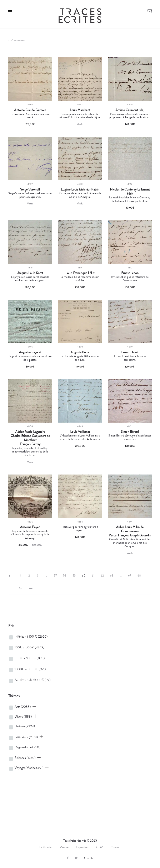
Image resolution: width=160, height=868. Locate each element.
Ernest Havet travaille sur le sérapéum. (130, 358)
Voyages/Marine (29, 768)
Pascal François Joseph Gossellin (130, 535)
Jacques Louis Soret (30, 273)
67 (130, 575)
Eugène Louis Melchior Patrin (80, 189)
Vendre (64, 847)
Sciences (25, 758)
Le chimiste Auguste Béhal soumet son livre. (80, 358)
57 (55, 575)
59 (74, 575)
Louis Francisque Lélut (80, 273)
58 (65, 575)
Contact (116, 847)
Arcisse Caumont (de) (130, 110)
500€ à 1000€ (30, 658)
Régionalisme (27, 747)
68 (139, 575)
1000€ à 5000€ (30, 669)
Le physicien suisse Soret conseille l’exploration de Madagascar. (30, 278)
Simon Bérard (130, 432)
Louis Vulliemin (80, 432)
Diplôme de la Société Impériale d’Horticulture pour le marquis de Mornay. (30, 534)
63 (112, 575)
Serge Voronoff (30, 189)
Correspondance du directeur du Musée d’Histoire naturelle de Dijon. (80, 116)
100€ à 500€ (30, 647)
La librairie (46, 847)
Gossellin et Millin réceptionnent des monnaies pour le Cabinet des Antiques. (130, 543)
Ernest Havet (130, 352)
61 (93, 575)
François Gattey (30, 444)
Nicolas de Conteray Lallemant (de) (130, 192)
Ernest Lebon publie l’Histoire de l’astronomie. (130, 278)
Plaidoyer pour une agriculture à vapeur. (80, 528)
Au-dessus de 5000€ (33, 680)
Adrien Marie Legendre (30, 432)
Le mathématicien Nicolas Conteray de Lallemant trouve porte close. (130, 199)
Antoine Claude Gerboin (30, 110)
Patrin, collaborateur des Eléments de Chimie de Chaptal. (80, 195)
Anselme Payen (30, 527)
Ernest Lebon (130, 273)
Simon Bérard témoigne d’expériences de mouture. (130, 437)
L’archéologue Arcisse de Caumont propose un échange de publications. (130, 116)
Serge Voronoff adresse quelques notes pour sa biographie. (30, 195)
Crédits (89, 858)
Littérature (26, 737)
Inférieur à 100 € (31, 636)
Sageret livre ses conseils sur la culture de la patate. (30, 358)
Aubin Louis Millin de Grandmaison (130, 529)
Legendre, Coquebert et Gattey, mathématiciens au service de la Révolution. (30, 451)
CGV (100, 847)
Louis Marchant (80, 110)
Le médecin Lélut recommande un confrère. (80, 278)
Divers (23, 716)
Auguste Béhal (80, 352)
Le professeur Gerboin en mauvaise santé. (30, 116)
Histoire (25, 726)
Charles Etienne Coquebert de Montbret (30, 438)
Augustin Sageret (30, 352)
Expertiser (82, 847)
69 (21, 588)
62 (102, 575)
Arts (23, 707)
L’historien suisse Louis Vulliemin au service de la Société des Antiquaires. (80, 437)
